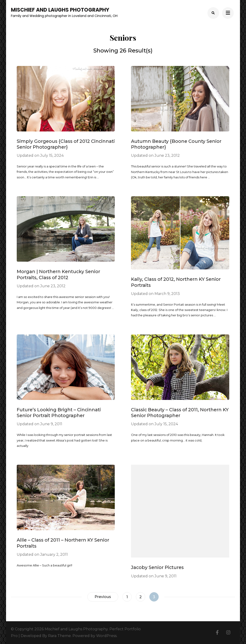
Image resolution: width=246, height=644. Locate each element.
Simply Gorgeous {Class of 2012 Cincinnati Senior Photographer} (66, 144)
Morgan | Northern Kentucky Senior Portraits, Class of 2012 (58, 274)
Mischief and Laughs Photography (60, 10)
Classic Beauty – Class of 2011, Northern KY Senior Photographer (180, 413)
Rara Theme (59, 636)
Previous (103, 597)
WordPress (106, 636)
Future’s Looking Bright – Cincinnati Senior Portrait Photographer (59, 413)
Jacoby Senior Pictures (157, 567)
